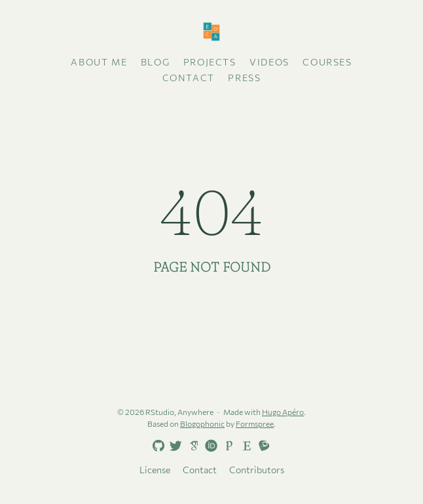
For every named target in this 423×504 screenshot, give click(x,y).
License (155, 470)
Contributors (257, 470)
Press (244, 78)
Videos (269, 62)
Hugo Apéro (283, 412)
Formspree (255, 423)
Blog (155, 62)
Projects (210, 62)
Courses (327, 62)
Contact (189, 78)
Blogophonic (202, 423)
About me (99, 62)
